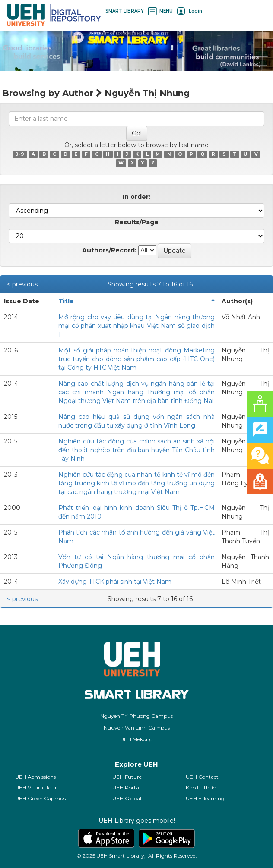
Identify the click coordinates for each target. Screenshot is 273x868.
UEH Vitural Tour (36, 788)
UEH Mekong (136, 739)
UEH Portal (126, 788)
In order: (136, 197)
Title (66, 301)
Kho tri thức (201, 788)
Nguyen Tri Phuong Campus (136, 716)
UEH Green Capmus (40, 798)
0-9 (20, 154)
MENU (160, 11)
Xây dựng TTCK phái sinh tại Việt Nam (115, 582)
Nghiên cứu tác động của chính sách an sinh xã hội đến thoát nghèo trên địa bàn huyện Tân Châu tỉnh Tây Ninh (136, 450)
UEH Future (127, 777)
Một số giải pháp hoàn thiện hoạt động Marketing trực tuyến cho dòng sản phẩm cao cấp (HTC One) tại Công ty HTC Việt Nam (136, 359)
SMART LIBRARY (125, 11)
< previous (22, 284)
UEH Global (127, 798)
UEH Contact (202, 777)
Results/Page (137, 222)
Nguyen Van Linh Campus (137, 728)
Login (190, 11)
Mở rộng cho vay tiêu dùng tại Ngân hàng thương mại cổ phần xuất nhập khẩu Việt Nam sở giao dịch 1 (136, 326)
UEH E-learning (205, 798)
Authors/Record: (109, 250)
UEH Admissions (35, 777)
